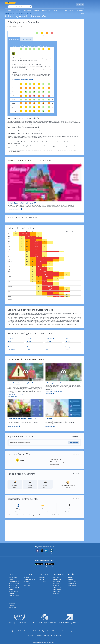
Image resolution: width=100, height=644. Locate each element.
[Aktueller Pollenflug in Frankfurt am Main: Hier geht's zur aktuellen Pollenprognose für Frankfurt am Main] (54, 336)
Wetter (11, 572)
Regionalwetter (57, 583)
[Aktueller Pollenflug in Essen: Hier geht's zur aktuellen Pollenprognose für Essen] (35, 348)
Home (6, 11)
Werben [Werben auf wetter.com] (11, 588)
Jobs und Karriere (17, 629)
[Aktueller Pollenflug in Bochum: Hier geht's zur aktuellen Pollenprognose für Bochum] (16, 342)
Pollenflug (15, 11)
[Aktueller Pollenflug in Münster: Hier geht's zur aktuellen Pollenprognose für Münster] (73, 342)
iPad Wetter (41, 577)
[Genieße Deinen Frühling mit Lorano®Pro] (43, 185)
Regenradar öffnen (74, 441)
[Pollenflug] (80, 3)
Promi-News (56, 592)
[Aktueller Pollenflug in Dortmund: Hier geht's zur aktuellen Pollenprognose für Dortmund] (35, 339)
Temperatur (26, 579)
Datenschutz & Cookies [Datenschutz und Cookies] (31, 629)
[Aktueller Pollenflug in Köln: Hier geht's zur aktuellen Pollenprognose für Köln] (54, 348)
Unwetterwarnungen (14, 579)
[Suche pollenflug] (28, 25)
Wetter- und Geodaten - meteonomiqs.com (14, 595)
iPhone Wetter (42, 575)
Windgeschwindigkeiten (29, 577)
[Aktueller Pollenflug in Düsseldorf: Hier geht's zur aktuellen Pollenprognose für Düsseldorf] (35, 345)
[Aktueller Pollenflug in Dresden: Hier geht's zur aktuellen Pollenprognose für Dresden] (35, 342)
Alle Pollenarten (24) (27, 37)
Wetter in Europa (57, 586)
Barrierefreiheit (41, 634)
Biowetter (71, 575)
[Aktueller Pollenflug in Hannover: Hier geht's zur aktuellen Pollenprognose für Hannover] (54, 342)
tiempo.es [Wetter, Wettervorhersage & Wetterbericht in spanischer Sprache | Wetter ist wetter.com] (11, 597)
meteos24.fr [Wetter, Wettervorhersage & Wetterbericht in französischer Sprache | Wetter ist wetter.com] (12, 599)
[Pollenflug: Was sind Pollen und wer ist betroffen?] (62, 379)
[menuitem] (9, 8)
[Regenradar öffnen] (74, 441)
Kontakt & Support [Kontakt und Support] (63, 629)
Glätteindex (71, 577)
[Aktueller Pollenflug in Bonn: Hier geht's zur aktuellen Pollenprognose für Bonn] (16, 345)
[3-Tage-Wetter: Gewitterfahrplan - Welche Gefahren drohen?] (24, 379)
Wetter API (11, 592)
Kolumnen (11, 577)
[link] (9, 9)
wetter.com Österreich (14, 586)
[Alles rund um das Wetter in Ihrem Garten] (24, 412)
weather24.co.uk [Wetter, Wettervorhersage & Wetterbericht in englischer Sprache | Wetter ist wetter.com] (13, 606)
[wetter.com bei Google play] (39, 563)
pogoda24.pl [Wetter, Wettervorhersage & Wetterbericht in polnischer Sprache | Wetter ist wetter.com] (12, 604)
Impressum (73, 629)
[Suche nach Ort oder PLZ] (30, 3)
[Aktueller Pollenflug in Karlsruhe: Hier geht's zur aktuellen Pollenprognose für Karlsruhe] (54, 345)
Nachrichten (56, 575)
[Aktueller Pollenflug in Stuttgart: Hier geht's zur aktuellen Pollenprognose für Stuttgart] (73, 348)
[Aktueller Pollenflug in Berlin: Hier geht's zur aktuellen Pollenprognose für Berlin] (16, 339)
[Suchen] (41, 3)
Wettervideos (58, 572)
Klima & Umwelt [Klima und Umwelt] (72, 583)
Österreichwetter (57, 581)
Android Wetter (42, 579)
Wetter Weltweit (57, 588)
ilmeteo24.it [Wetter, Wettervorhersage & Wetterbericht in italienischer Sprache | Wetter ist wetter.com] (12, 601)
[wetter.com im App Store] (49, 563)
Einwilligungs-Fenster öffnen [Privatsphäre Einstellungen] (48, 629)
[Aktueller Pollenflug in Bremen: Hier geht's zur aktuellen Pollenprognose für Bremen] (35, 336)
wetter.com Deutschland (15, 581)
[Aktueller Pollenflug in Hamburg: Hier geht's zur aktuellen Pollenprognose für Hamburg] (54, 339)
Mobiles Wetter (44, 572)
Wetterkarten (28, 572)
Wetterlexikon (57, 590)
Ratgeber (71, 572)
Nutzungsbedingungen (54, 634)
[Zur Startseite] (10, 3)
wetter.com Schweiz (14, 583)
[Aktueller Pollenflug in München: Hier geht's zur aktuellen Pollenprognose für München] (73, 339)
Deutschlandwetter (58, 577)
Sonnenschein (27, 581)
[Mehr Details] (77, 452)
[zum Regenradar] (77, 435)
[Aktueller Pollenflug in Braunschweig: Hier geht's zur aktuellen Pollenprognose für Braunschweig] (16, 348)
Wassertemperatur (28, 583)
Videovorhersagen (13, 575)
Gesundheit (10, 11)
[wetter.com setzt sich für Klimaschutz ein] (44, 619)
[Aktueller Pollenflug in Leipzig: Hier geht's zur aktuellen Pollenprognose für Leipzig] (73, 336)
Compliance (32, 634)
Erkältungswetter (72, 581)
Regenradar (26, 575)
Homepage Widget (13, 590)
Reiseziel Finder (72, 579)
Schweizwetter (57, 579)
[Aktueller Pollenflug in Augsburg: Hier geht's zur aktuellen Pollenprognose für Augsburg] (16, 336)
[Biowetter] (62, 412)
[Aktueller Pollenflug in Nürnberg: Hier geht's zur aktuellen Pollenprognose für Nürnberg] (73, 345)
